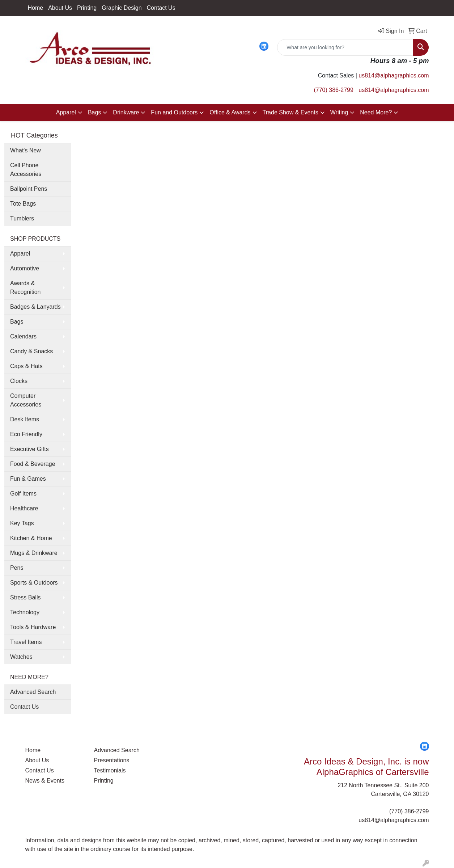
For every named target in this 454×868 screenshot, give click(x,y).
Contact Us (161, 8)
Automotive (25, 268)
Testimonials (110, 770)
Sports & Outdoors (34, 583)
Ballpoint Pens (29, 189)
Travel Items (26, 642)
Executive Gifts (29, 449)
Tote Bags (23, 204)
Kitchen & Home (31, 538)
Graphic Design (122, 8)
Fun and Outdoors (174, 112)
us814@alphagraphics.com (394, 75)
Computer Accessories (26, 400)
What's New (26, 150)
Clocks (19, 381)
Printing (87, 8)
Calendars (23, 336)
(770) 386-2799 (333, 90)
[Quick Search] (345, 47)
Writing (339, 112)
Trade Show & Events (290, 112)
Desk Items (25, 419)
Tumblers (22, 218)
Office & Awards (230, 112)
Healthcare (24, 508)
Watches (21, 657)
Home (36, 8)
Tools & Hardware (33, 627)
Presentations (112, 760)
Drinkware (126, 112)
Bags (94, 112)
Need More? (376, 112)
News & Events (45, 781)
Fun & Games (28, 479)
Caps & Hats (26, 366)
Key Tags (22, 523)
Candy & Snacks (31, 351)
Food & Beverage (33, 464)
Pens (17, 568)
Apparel (66, 112)
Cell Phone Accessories (26, 170)
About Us (60, 8)
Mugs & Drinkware (34, 553)
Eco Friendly (26, 434)
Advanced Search (33, 692)
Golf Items (23, 494)
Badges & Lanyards (35, 307)
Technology (25, 612)
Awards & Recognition (26, 288)
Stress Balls (25, 597)
